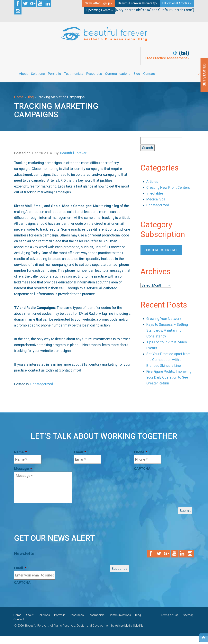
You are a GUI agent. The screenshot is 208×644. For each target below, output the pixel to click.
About (23, 74)
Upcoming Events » (100, 10)
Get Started (202, 75)
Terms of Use (170, 615)
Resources (94, 74)
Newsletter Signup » (98, 3)
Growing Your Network (164, 319)
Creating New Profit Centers (168, 187)
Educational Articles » (177, 3)
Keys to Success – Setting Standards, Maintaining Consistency (167, 330)
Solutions (38, 74)
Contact (149, 74)
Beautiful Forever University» (138, 3)
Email (80, 452)
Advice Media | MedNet (130, 626)
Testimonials (74, 74)
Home (19, 97)
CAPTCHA (142, 469)
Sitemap (188, 615)
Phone (141, 452)
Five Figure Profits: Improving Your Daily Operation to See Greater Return (169, 377)
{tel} (184, 53)
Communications (118, 74)
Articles (152, 182)
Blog (137, 74)
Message (23, 469)
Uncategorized (42, 384)
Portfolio (54, 74)
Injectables (155, 193)
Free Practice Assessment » (167, 58)
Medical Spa (156, 199)
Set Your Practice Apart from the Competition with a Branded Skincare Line (168, 360)
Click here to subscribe (161, 250)
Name (20, 452)
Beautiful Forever (73, 153)
